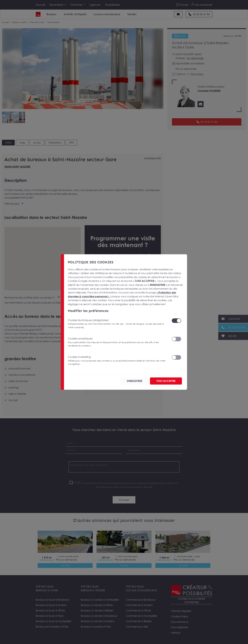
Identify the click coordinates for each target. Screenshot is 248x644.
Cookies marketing (118, 360)
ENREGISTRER (135, 381)
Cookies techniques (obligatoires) (118, 324)
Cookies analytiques (118, 342)
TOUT (166, 381)
